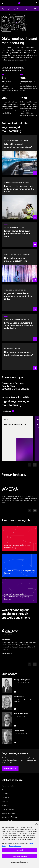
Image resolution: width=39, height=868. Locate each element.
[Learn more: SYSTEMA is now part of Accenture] (7, 653)
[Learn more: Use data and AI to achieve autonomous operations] (19, 155)
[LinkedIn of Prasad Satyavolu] (15, 726)
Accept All (19, 850)
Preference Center (8, 786)
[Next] (35, 465)
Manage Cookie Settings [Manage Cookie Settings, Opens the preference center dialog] (19, 862)
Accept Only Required (19, 856)
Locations (5, 801)
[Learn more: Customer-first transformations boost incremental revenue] (19, 266)
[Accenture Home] (20, 3)
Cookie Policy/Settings (10, 817)
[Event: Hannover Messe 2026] (17, 438)
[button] (10, 768)
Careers (4, 790)
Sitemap (5, 805)
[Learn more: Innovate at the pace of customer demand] (19, 234)
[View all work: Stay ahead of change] (8, 411)
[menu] (3, 3)
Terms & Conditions (9, 813)
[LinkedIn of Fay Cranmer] (15, 709)
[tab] (19, 383)
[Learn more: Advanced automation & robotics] (19, 327)
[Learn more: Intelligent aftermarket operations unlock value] (19, 357)
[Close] (37, 824)
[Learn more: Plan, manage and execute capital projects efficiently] (19, 198)
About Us (5, 794)
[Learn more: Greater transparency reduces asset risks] (19, 298)
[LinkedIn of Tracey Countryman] (15, 692)
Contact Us (6, 797)
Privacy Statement (8, 809)
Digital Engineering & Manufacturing (14, 9)
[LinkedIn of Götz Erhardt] (15, 743)
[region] (19, 844)
